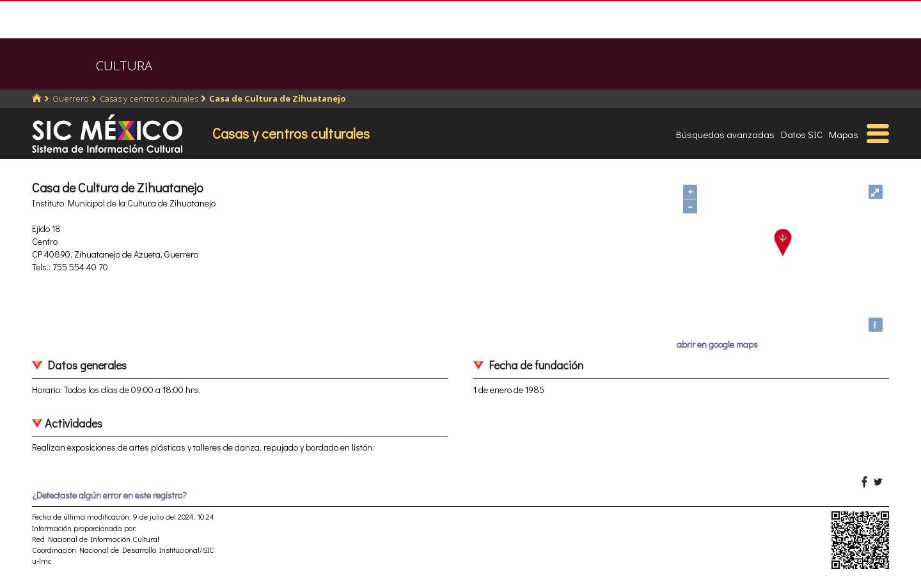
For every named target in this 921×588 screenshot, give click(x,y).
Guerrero (71, 98)
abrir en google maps (717, 344)
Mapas (844, 134)
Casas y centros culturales (149, 98)
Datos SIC (802, 134)
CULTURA (124, 66)
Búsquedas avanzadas (725, 134)
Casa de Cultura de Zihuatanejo (278, 98)
